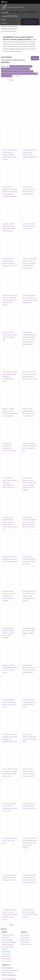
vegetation (31, 157)
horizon (5, 776)
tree (36, 157)
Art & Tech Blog (26, 944)
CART (4, 23)
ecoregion (11, 155)
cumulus (25, 268)
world (10, 594)
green (4, 157)
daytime (25, 806)
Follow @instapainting (9, 979)
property (9, 258)
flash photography (28, 376)
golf (11, 737)
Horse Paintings (7, 956)
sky (12, 150)
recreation (25, 917)
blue (4, 596)
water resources (7, 806)
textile (28, 379)
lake (16, 192)
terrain (5, 527)
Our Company (25, 935)
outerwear (32, 372)
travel (9, 487)
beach (24, 339)
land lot (31, 194)
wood (11, 266)
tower (11, 596)
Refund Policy (25, 942)
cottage (5, 672)
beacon (12, 917)
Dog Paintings (6, 952)
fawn (10, 450)
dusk (11, 302)
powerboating (7, 192)
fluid (35, 483)
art (3, 529)
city (24, 229)
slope (35, 300)
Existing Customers (8, 973)
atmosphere (12, 298)
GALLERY (5, 13)
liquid (31, 483)
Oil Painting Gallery (8, 935)
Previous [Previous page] (6, 80)
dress (10, 771)
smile (8, 372)
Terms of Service (26, 940)
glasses (29, 628)
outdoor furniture (8, 231)
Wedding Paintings (8, 944)
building (5, 155)
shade (4, 229)
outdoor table (11, 229)
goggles (25, 633)
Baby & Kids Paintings (9, 942)
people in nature (11, 374)
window (9, 157)
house (31, 155)
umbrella (12, 224)
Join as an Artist (7, 961)
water (4, 187)
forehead (25, 804)
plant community (8, 152)
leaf (4, 561)
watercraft (6, 189)
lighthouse (8, 910)
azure (35, 335)
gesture (5, 381)
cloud (9, 150)
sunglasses (31, 633)
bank (30, 268)
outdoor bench (7, 480)
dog (6, 443)
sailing (8, 811)
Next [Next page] (12, 80)
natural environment (29, 337)
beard (24, 379)
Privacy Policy (25, 937)
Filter (35, 58)
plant (15, 150)
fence (4, 878)
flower (4, 150)
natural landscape (28, 192)
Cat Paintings (6, 954)
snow (10, 443)
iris (32, 379)
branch (25, 776)
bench (13, 487)
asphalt (11, 416)
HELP (4, 20)
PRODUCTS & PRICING (10, 16)
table (4, 226)
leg (3, 376)
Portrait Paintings (7, 940)
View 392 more (17, 76)
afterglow (9, 300)
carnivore (5, 446)
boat (11, 189)
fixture (29, 705)
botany (12, 226)
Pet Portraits (6, 937)
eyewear (33, 808)
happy (36, 379)
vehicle (15, 189)
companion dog (7, 448)
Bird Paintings (6, 959)
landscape (10, 527)
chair (33, 912)
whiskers (5, 450)
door (24, 450)
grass (34, 226)
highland (25, 194)
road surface (10, 413)
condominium (27, 598)
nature (4, 263)
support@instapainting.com (10, 970)
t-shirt (8, 841)
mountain (25, 189)
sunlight (5, 305)
